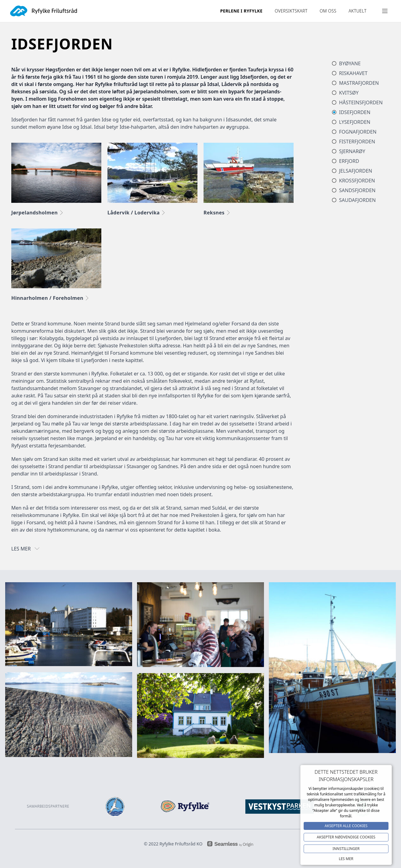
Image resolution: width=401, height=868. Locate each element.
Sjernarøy (352, 151)
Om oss (328, 11)
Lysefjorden (355, 122)
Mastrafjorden (359, 83)
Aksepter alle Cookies (346, 826)
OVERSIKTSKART (291, 11)
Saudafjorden (357, 200)
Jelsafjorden (356, 171)
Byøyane (350, 63)
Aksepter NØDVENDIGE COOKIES (346, 837)
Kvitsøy (349, 93)
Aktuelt (358, 11)
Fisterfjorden (357, 142)
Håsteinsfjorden (361, 102)
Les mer (346, 859)
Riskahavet (353, 73)
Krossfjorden (357, 181)
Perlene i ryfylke (242, 11)
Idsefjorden (355, 112)
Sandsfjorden (357, 190)
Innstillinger (346, 849)
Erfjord (349, 161)
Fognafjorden (358, 132)
